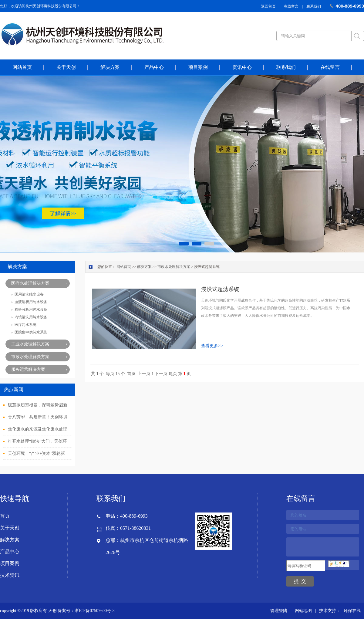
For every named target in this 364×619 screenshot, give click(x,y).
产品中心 (154, 67)
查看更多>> (212, 346)
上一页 (144, 374)
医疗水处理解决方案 (30, 283)
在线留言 (291, 6)
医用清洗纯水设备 (29, 294)
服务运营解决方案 (28, 369)
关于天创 (66, 67)
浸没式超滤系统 (220, 289)
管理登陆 (279, 611)
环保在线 (352, 611)
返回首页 (268, 6)
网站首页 (22, 67)
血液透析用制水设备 (31, 302)
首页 (131, 374)
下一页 (161, 374)
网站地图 (303, 611)
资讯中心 (242, 67)
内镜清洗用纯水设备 (31, 317)
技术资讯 (10, 575)
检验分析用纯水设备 (31, 309)
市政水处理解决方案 (30, 357)
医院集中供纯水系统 (31, 332)
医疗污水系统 (25, 325)
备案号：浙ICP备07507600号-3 (86, 611)
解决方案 (110, 67)
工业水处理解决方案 (30, 344)
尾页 (173, 374)
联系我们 (314, 6)
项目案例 (198, 67)
